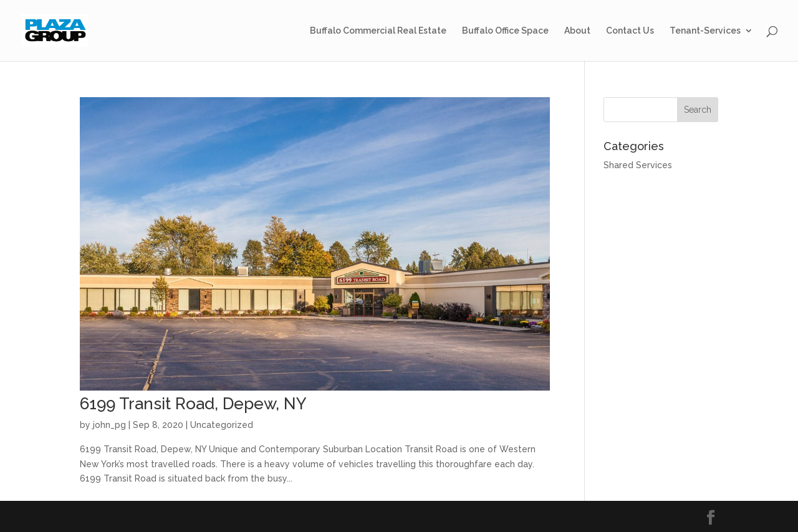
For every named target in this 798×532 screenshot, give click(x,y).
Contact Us (630, 31)
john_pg (109, 425)
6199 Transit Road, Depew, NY (193, 404)
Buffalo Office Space (505, 31)
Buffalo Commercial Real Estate (378, 31)
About (577, 31)
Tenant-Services (705, 31)
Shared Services (638, 165)
